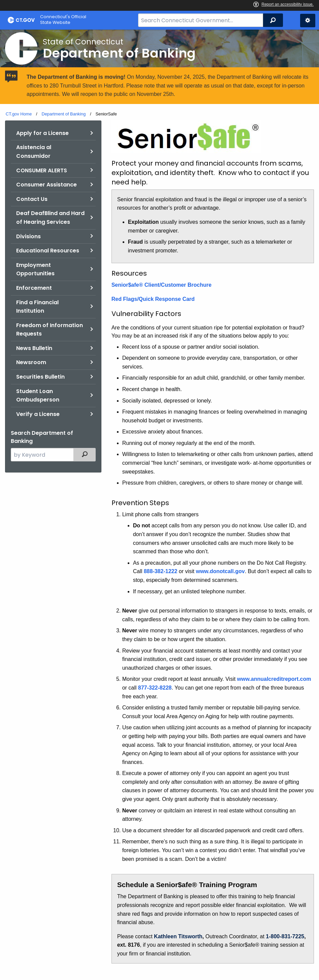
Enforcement (34, 288)
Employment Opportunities (35, 269)
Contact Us (32, 199)
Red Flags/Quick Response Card (153, 299)
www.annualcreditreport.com (274, 679)
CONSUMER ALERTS (42, 170)
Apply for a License (42, 133)
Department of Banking (63, 114)
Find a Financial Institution (37, 307)
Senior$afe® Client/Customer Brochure (162, 285)
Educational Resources (48, 251)
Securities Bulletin (40, 377)
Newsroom (31, 362)
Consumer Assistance (46, 185)
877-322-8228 (155, 688)
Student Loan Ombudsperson (38, 396)
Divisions (28, 236)
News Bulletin (34, 348)
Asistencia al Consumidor (34, 152)
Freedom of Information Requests (50, 330)
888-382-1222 (161, 571)
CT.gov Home (19, 114)
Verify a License (38, 414)
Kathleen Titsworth (178, 936)
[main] (159, 505)
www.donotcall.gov (220, 571)
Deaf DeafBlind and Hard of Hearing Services (50, 218)
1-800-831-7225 (285, 936)
